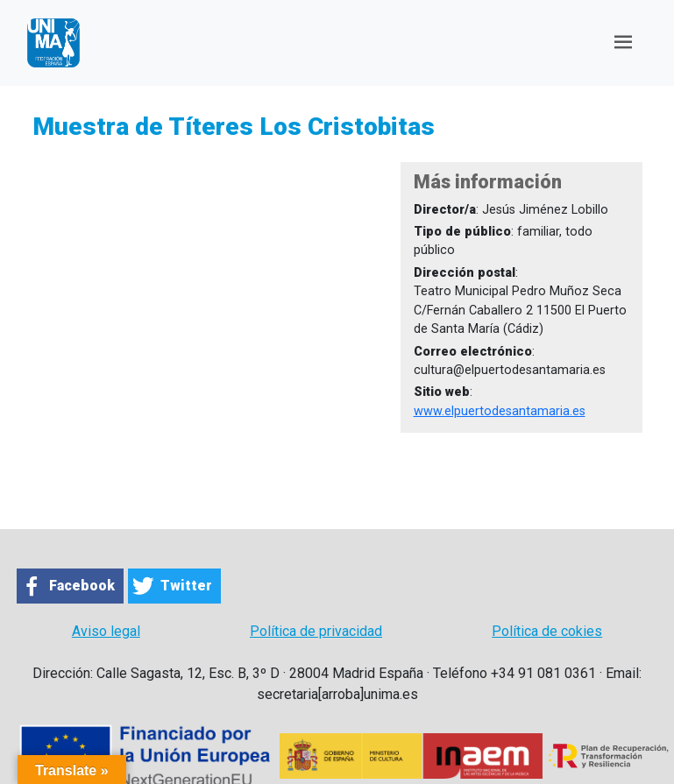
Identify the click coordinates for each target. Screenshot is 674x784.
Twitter (186, 586)
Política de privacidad (316, 631)
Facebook (82, 586)
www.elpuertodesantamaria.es (500, 411)
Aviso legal (106, 631)
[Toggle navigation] (623, 42)
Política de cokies (547, 631)
